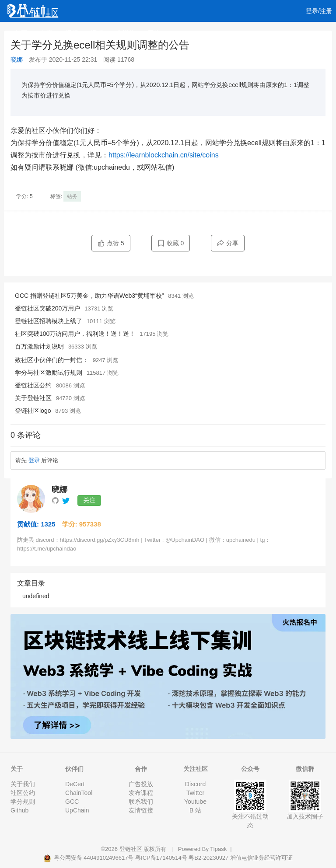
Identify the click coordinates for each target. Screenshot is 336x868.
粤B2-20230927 (208, 858)
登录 (34, 460)
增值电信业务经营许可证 (261, 858)
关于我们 (23, 784)
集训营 (126, 33)
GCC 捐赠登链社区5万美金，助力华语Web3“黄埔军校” (89, 296)
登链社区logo (33, 411)
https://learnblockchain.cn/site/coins (164, 155)
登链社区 (132, 849)
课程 (97, 33)
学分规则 (23, 802)
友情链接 (141, 810)
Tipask (218, 849)
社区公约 (23, 793)
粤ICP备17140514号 (161, 858)
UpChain (77, 810)
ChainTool (79, 793)
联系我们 (141, 802)
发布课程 (141, 793)
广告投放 (141, 784)
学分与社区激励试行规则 (49, 373)
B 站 (195, 810)
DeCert (75, 784)
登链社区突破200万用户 (47, 308)
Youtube (195, 802)
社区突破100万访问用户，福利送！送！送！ (75, 334)
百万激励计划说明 (39, 346)
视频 (72, 33)
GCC (72, 802)
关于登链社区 (33, 398)
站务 (72, 196)
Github (19, 810)
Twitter (195, 793)
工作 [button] (157, 33)
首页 (21, 33)
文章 (46, 33)
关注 (89, 500)
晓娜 (17, 59)
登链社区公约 (33, 385)
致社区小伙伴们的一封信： (52, 360)
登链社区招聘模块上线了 (49, 321)
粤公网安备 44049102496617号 (89, 858)
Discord (195, 784)
